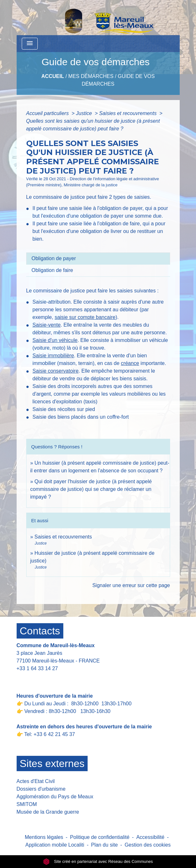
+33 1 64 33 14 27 (37, 668)
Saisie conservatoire (56, 371)
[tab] (98, 259)
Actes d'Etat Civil (36, 781)
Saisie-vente (47, 325)
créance (130, 363)
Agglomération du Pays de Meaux (55, 797)
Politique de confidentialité (100, 837)
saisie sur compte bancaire (85, 317)
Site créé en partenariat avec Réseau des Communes (98, 861)
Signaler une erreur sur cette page (131, 585)
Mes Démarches (91, 76)
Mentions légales (44, 837)
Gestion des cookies (148, 845)
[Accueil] (93, 18)
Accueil (53, 76)
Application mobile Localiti (55, 845)
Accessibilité (150, 837)
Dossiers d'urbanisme (41, 789)
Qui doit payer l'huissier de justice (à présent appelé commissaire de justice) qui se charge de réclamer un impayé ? (91, 489)
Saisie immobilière (53, 356)
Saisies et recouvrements (129, 113)
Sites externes (52, 763)
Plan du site (105, 845)
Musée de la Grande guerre (48, 812)
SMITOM (27, 804)
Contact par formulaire (46, 678)
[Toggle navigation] (30, 44)
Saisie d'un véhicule (55, 340)
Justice (85, 113)
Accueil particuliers (48, 113)
